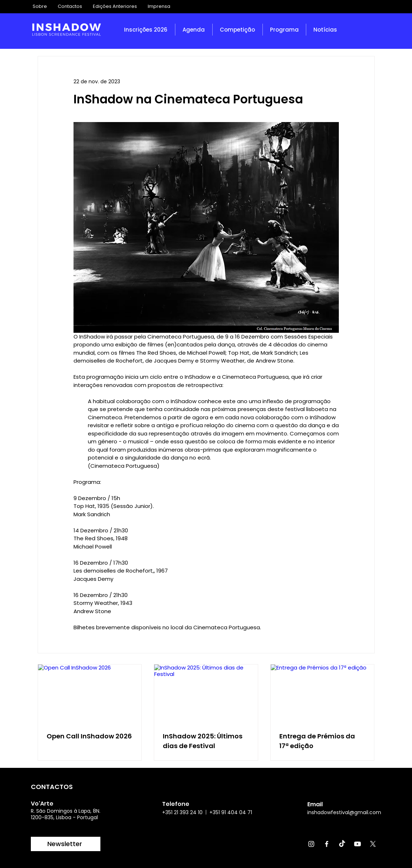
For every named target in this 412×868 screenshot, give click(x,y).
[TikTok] (342, 844)
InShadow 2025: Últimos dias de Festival (203, 741)
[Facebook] (327, 844)
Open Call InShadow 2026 (89, 736)
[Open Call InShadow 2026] (90, 694)
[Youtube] (357, 844)
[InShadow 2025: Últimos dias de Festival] (206, 694)
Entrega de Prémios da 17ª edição (317, 741)
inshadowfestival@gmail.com (344, 812)
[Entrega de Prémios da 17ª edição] (323, 694)
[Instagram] (311, 844)
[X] (373, 844)
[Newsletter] (66, 844)
